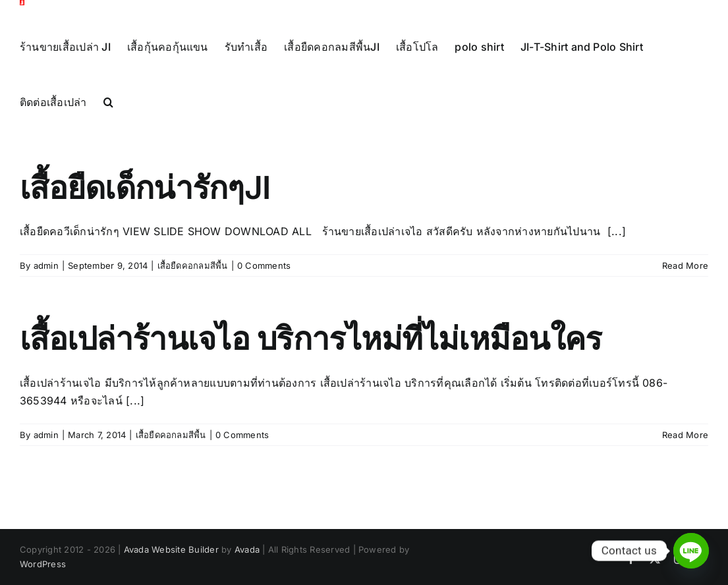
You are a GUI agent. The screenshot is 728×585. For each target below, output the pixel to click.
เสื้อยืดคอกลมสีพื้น (193, 293)
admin (46, 293)
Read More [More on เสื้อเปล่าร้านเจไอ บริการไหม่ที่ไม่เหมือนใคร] (685, 462)
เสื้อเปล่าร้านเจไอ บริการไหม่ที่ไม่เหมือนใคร (311, 366)
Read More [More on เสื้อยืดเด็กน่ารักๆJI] (685, 293)
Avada (247, 577)
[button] (108, 101)
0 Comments (264, 293)
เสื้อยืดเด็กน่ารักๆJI (145, 215)
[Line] (691, 551)
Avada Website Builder (171, 577)
